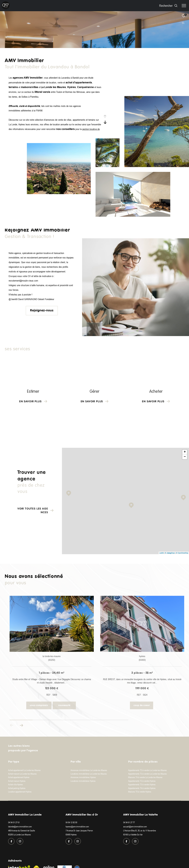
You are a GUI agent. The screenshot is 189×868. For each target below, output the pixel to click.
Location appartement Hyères (20, 792)
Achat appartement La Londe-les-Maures (24, 770)
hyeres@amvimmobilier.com (77, 827)
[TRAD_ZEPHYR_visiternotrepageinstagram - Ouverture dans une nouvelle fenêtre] (20, 841)
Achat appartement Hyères (19, 777)
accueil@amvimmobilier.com (135, 827)
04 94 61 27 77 (129, 822)
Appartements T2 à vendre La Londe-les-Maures (147, 770)
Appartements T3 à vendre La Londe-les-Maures (147, 774)
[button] (21, 725)
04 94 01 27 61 (14, 822)
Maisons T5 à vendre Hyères (140, 792)
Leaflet (162, 553)
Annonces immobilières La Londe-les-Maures (89, 770)
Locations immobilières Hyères (83, 781)
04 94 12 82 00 (71, 822)
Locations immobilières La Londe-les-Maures (89, 774)
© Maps (170, 553)
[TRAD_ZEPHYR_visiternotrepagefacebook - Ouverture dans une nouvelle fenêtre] (11, 841)
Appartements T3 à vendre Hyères (142, 784)
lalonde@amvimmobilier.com (20, 827)
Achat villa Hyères (16, 784)
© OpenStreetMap (182, 553)
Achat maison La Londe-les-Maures (22, 774)
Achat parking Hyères (17, 788)
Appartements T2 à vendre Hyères (142, 781)
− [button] (185, 457)
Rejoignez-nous (42, 311)
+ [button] (185, 452)
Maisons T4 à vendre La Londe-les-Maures (145, 777)
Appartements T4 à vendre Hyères (142, 788)
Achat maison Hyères (17, 781)
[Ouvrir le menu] (184, 6)
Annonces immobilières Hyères (83, 777)
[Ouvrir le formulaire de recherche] (168, 6)
